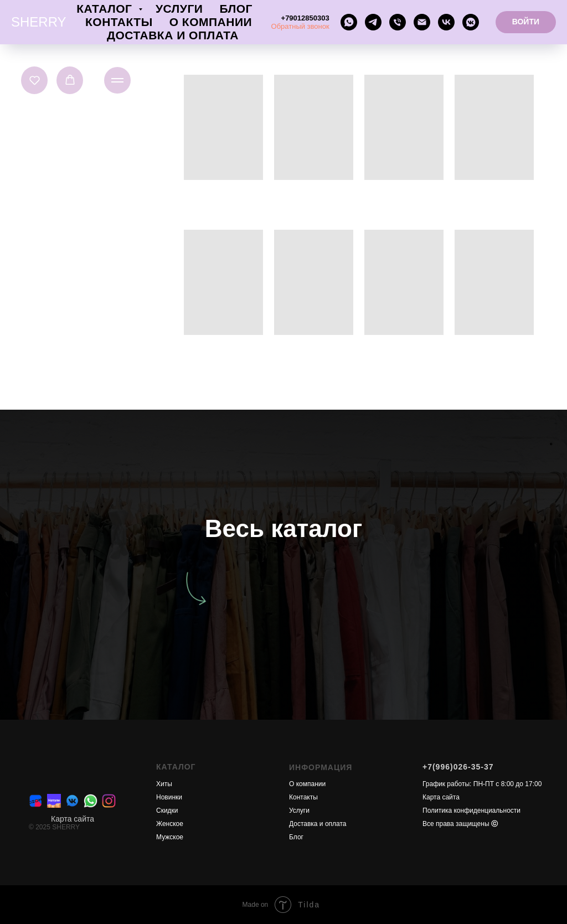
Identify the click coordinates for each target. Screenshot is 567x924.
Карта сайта (73, 819)
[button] (35, 80)
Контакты (119, 22)
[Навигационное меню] (117, 80)
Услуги (179, 9)
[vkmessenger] (471, 22)
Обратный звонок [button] (300, 26)
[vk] (446, 22)
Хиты (164, 784)
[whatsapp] (349, 22)
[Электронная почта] (422, 22)
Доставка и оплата (173, 35)
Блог (236, 9)
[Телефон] (398, 22)
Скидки (167, 811)
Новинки (169, 797)
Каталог (106, 9)
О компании (211, 22)
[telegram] (373, 22)
